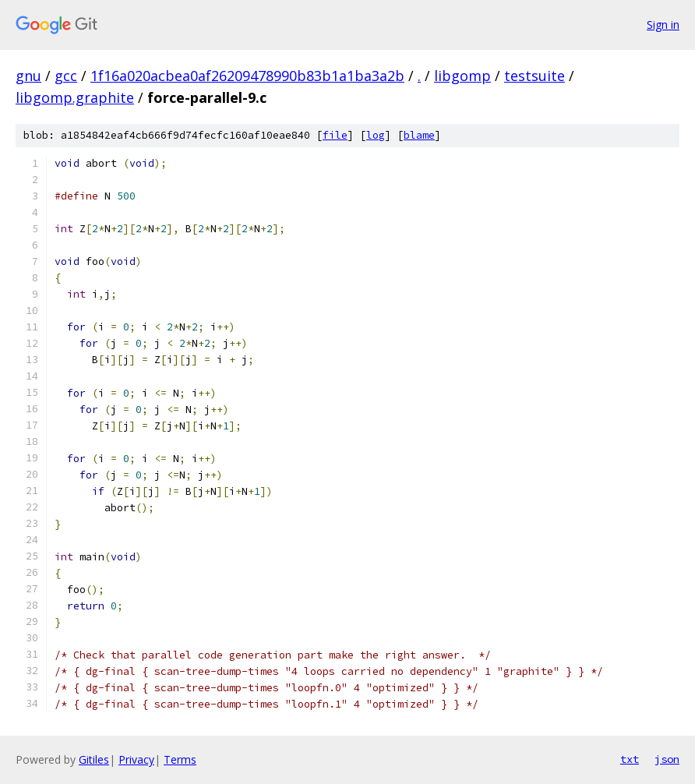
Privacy (136, 759)
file (335, 135)
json (667, 759)
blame (419, 135)
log (376, 135)
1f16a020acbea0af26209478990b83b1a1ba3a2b (247, 76)
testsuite (534, 76)
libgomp (462, 76)
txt (630, 759)
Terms (180, 759)
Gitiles (94, 759)
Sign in (663, 25)
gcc (66, 76)
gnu (28, 76)
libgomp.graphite (75, 97)
